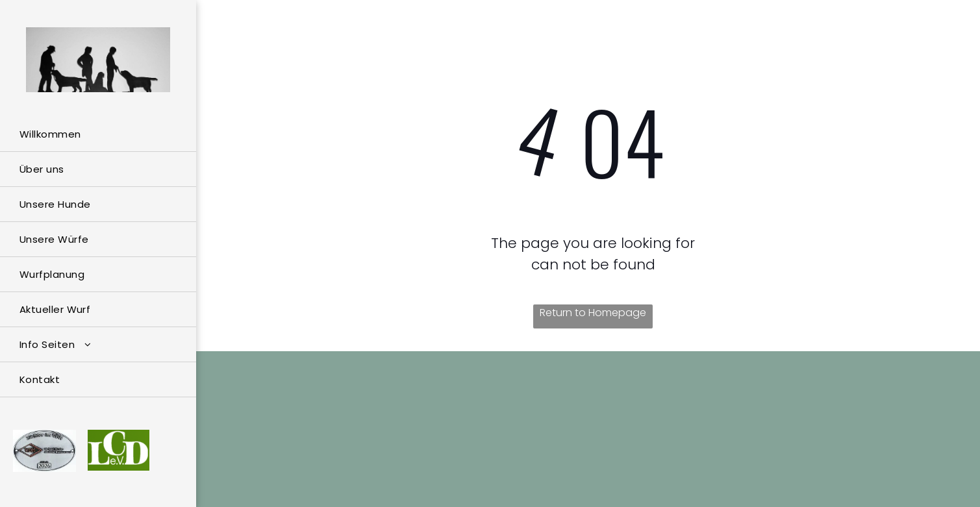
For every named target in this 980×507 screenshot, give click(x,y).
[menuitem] (98, 134)
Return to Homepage (593, 313)
